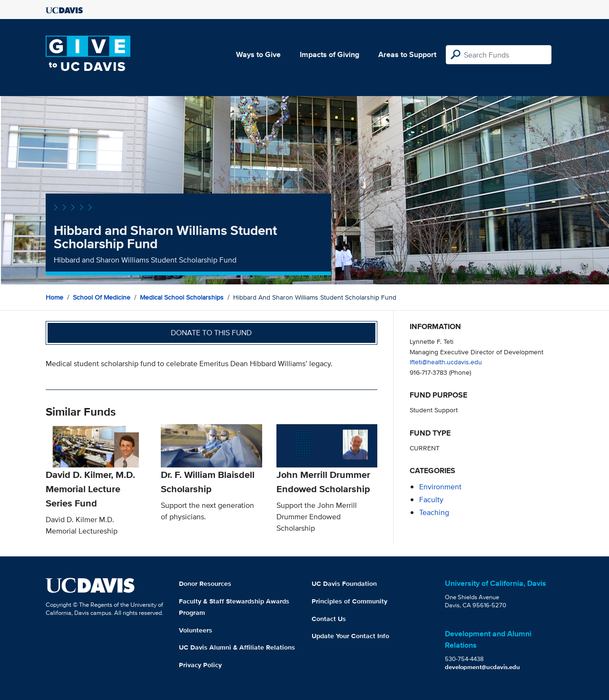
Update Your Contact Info (350, 636)
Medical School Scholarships (182, 297)
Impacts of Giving (329, 54)
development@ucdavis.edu (482, 667)
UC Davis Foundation (344, 583)
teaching (434, 512)
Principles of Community (349, 601)
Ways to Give (258, 54)
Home (54, 297)
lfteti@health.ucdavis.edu (446, 362)
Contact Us (329, 619)
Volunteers (196, 630)
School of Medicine (102, 297)
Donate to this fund (211, 333)
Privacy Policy (200, 665)
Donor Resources (205, 583)
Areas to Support (407, 54)
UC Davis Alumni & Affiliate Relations (237, 647)
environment (440, 487)
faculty (431, 500)
